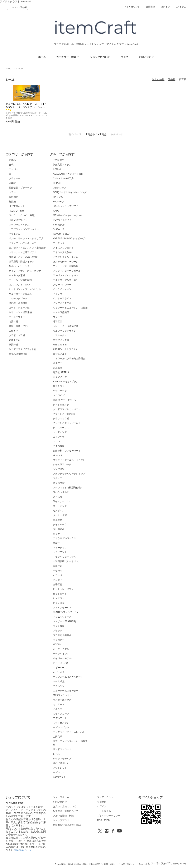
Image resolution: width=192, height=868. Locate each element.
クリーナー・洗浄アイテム (23, 252)
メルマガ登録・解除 (63, 816)
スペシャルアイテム (19, 225)
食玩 (11, 165)
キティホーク (60, 391)
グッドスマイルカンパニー (67, 409)
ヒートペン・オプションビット (25, 289)
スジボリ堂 (59, 483)
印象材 (12, 183)
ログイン (165, 7)
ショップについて (100, 57)
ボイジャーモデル (62, 658)
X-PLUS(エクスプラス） (66, 349)
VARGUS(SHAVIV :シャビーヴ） (70, 238)
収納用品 (13, 197)
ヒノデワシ (59, 598)
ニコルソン (59, 686)
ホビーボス (59, 672)
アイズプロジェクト (63, 248)
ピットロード (60, 594)
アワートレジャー (62, 285)
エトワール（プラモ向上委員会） (70, 359)
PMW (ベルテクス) (63, 220)
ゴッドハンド (60, 432)
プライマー (15, 178)
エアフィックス (61, 340)
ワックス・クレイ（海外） (23, 215)
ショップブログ (61, 820)
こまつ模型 (59, 446)
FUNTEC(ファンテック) (65, 612)
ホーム (42, 57)
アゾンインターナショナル (67, 271)
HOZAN (57, 645)
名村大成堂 (59, 681)
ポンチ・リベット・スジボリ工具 (26, 238)
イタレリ (58, 294)
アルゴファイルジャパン (66, 275)
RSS (100, 820)
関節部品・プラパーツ (20, 188)
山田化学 (58, 737)
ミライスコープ (61, 714)
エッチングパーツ (18, 299)
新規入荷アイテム (62, 165)
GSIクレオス (60, 188)
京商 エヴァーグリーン (65, 400)
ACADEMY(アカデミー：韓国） (69, 174)
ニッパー (13, 169)
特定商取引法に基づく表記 (67, 825)
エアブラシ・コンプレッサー (24, 229)
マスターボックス (62, 700)
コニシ (56, 441)
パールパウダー (17, 317)
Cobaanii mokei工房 (63, 178)
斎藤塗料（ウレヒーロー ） (67, 451)
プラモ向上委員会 (62, 635)
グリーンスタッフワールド (67, 423)
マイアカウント (132, 7)
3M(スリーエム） (62, 501)
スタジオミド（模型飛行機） (68, 488)
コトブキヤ (59, 437)
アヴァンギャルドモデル (66, 257)
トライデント (60, 552)
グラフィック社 (61, 419)
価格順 (172, 79)
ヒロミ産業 (59, 603)
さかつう (58, 455)
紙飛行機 (13, 345)
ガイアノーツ (60, 377)
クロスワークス (61, 428)
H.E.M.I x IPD (60, 345)
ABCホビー (59, 169)
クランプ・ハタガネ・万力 (23, 243)
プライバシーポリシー (109, 816)
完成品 (12, 160)
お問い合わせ (146, 57)
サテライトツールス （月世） (69, 460)
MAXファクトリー (62, 695)
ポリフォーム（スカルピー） (68, 677)
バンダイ (58, 580)
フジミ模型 (59, 626)
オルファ (58, 363)
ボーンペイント (61, 654)
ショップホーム (61, 797)
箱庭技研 (58, 566)
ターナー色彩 (60, 515)
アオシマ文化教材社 (63, 252)
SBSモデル (59, 225)
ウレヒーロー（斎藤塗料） (67, 326)
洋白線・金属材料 (18, 303)
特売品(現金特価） (18, 354)
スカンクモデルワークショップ (69, 474)
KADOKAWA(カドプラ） (66, 382)
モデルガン (59, 772)
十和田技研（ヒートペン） (67, 561)
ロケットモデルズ (62, 759)
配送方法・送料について (66, 811)
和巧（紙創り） (61, 763)
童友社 (56, 543)
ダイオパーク (60, 524)
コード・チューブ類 (19, 308)
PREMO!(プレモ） (18, 220)
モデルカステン (61, 723)
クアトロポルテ (61, 405)
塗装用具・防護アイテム (22, 262)
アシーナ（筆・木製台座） (67, 266)
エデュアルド (60, 354)
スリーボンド (60, 506)
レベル (19, 68)
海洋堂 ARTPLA (61, 372)
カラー (12, 192)
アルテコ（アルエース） (66, 280)
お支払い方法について (65, 806)
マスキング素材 (17, 275)
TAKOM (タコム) (62, 234)
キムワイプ (59, 395)
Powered (163, 864)
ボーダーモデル (61, 649)
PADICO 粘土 (17, 211)
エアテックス (60, 335)
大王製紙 (58, 520)
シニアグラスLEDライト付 (23, 349)
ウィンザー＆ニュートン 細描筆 (70, 308)
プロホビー (59, 640)
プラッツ (58, 631)
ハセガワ (58, 571)
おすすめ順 (158, 79)
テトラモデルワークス (65, 538)
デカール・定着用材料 (20, 280)
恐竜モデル (15, 340)
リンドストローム (62, 749)
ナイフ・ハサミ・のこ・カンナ (25, 271)
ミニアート (59, 705)
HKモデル (58, 197)
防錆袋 (12, 202)
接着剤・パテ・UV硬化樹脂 (23, 257)
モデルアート (60, 718)
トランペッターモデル (65, 557)
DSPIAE (57, 183)
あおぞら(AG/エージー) (65, 262)
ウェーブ (58, 317)
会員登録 (150, 7)
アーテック (59, 243)
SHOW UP (58, 229)
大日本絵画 (59, 529)
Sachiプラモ (59, 777)
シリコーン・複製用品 (20, 312)
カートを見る (104, 811)
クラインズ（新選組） (65, 414)
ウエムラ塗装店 (61, 312)
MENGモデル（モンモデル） (68, 215)
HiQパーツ (58, 202)
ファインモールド (62, 608)
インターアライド (62, 299)
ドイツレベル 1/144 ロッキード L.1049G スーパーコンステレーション (26, 107)
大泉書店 (58, 368)
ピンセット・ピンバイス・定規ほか (27, 248)
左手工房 (58, 585)
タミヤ (56, 534)
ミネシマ (58, 709)
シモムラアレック (62, 464)
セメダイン (59, 511)
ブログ (125, 57)
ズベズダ (58, 497)
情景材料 (13, 322)
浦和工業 (58, 322)
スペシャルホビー (62, 492)
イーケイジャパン (62, 289)
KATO (56, 211)
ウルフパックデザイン (65, 331)
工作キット (15, 331)
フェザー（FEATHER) (64, 621)
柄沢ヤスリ (59, 386)
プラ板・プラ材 (17, 335)
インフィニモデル (62, 303)
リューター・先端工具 (20, 294)
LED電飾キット (17, 206)
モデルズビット (61, 727)
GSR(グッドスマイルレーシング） (71, 192)
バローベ (58, 575)
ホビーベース (60, 668)
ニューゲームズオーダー (66, 691)
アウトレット (60, 768)
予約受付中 (59, 160)
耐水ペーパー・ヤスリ (20, 266)
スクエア (58, 478)
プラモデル (15, 234)
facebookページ (23, 850)
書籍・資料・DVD (18, 326)
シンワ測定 (59, 469)
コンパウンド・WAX (19, 285)
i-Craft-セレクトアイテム (66, 206)
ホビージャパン (61, 663)
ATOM (107, 820)
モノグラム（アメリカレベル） (69, 732)
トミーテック (60, 548)
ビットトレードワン (63, 589)
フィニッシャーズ (62, 617)
